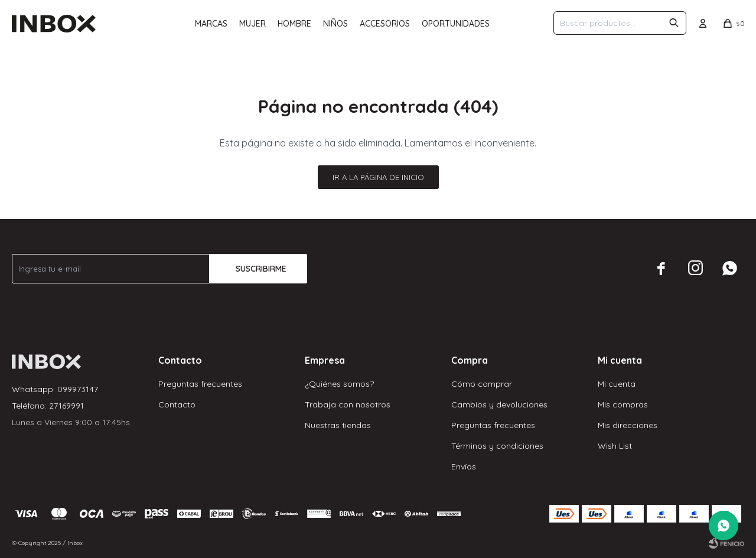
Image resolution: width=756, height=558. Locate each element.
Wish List (615, 446)
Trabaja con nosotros (348, 404)
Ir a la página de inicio (378, 177)
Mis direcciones (628, 425)
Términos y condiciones (497, 446)
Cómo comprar (482, 384)
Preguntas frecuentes (200, 384)
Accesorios (385, 24)
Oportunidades (456, 24)
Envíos (464, 466)
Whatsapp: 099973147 (55, 389)
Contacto (177, 404)
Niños (335, 24)
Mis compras (623, 404)
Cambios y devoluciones (499, 404)
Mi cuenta (617, 384)
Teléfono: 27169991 (48, 406)
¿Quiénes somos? (339, 384)
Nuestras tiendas (338, 425)
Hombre (294, 24)
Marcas (211, 24)
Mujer (252, 24)
